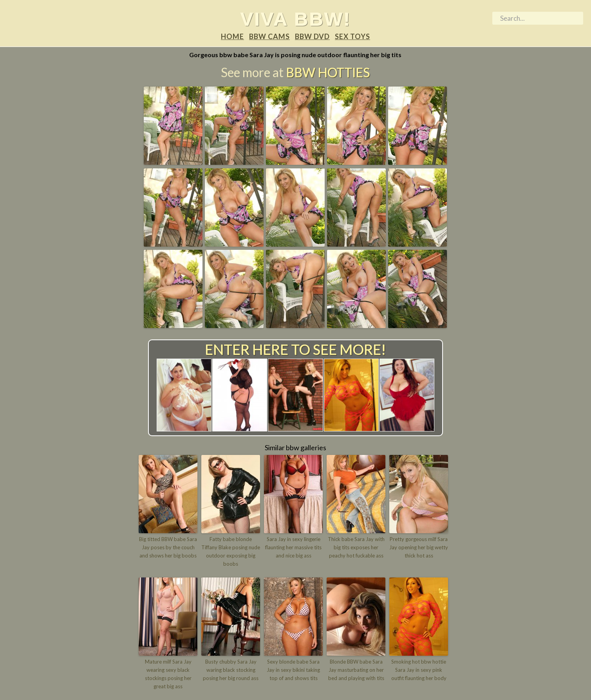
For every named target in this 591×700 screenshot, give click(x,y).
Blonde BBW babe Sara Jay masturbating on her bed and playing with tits (356, 670)
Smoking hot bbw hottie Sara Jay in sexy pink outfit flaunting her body (419, 670)
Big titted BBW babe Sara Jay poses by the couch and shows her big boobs (168, 547)
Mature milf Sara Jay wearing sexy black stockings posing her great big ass (168, 674)
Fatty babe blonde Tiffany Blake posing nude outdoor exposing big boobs (231, 551)
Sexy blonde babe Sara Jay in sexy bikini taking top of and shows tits (293, 670)
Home (232, 36)
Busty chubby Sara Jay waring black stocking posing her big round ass (231, 670)
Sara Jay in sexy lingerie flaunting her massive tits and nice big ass (293, 547)
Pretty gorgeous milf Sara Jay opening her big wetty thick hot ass (419, 547)
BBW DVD (312, 36)
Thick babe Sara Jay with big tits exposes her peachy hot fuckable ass (356, 547)
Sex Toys (352, 36)
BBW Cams (269, 36)
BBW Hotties (328, 72)
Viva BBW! (295, 19)
